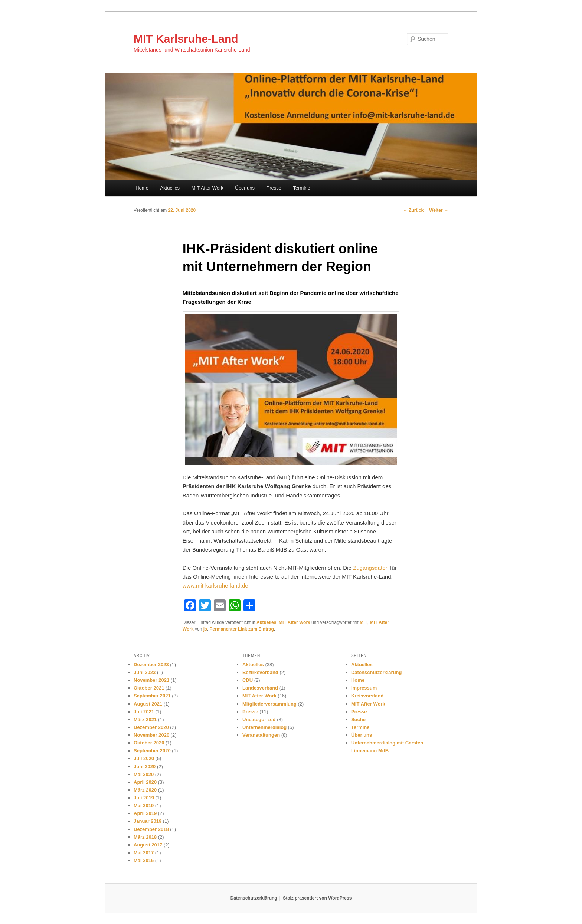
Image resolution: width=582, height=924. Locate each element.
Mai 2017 (144, 853)
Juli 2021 (144, 712)
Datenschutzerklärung (377, 672)
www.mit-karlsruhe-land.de (215, 586)
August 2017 (148, 845)
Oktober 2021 (149, 688)
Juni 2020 (145, 767)
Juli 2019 (144, 798)
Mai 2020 (144, 774)
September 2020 (152, 751)
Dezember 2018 (151, 829)
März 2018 (145, 837)
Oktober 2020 (149, 743)
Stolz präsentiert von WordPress (317, 898)
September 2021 (152, 696)
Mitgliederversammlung (269, 704)
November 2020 (151, 735)
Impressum (364, 688)
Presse (274, 188)
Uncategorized (259, 719)
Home (142, 188)
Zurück (413, 210)
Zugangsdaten (371, 568)
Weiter (439, 210)
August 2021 (148, 704)
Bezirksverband (260, 672)
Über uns (245, 188)
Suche (358, 719)
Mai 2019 (144, 805)
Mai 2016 (144, 860)
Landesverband (260, 688)
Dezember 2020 (151, 727)
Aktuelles (170, 188)
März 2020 (145, 790)
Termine (302, 188)
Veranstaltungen (261, 735)
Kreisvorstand (367, 696)
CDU (248, 680)
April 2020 (145, 782)
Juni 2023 (145, 672)
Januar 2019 (148, 821)
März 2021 (145, 719)
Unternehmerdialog (264, 727)
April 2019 (145, 813)
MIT (364, 622)
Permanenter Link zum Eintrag (241, 629)
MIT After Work (207, 188)
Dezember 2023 (151, 665)
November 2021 (151, 680)
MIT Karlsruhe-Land (186, 39)
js (205, 629)
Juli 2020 (144, 758)
